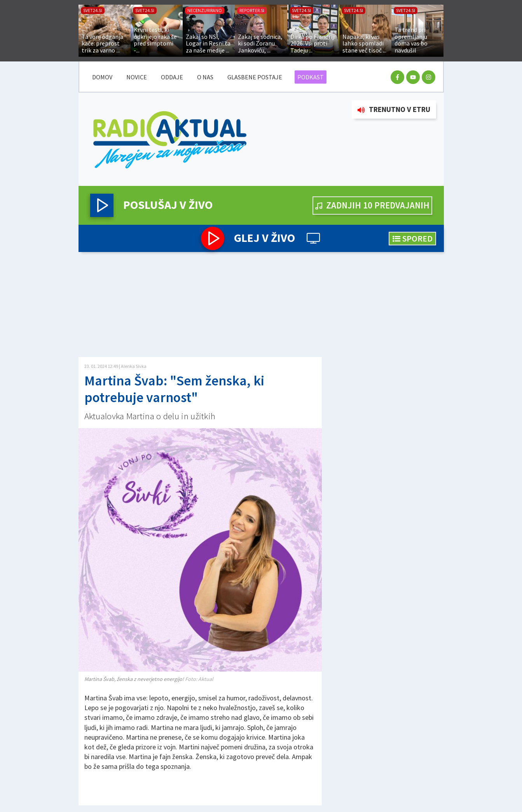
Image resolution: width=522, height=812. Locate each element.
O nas (205, 77)
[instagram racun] (429, 77)
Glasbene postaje (255, 77)
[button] (102, 205)
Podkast (311, 77)
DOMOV (102, 77)
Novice (137, 77)
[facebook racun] (397, 77)
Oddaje (172, 77)
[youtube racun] (413, 77)
